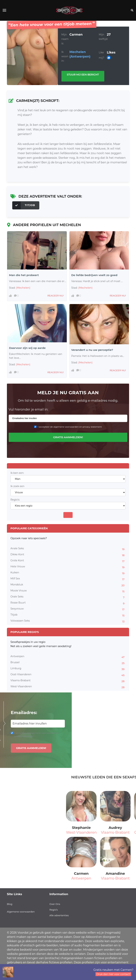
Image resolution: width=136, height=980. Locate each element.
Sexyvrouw (68, 609)
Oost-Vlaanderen (68, 675)
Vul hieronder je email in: (28, 409)
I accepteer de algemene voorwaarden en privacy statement (70, 427)
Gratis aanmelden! (68, 437)
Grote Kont (68, 561)
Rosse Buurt (68, 603)
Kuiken (68, 573)
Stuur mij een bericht (83, 75)
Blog (10, 904)
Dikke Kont (68, 555)
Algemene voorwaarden (21, 912)
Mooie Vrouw (68, 591)
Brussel (68, 663)
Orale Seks (68, 597)
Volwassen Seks (68, 621)
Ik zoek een (17, 486)
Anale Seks (68, 549)
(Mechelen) (23, 288)
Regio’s (54, 910)
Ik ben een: (17, 473)
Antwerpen (68, 657)
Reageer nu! (56, 296)
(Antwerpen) (80, 57)
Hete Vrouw (68, 567)
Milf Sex (68, 579)
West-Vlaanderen (68, 687)
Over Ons (55, 904)
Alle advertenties (59, 915)
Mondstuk (68, 585)
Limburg (68, 669)
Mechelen (78, 52)
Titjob (24, 205)
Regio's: (15, 500)
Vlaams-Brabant (68, 681)
